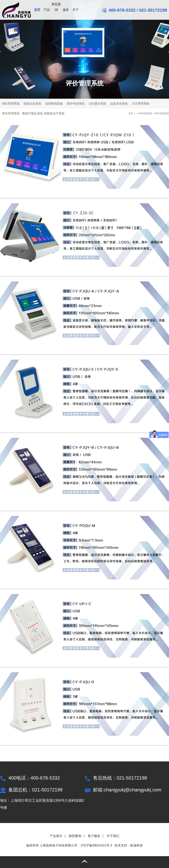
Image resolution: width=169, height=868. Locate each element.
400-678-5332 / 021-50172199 (135, 10)
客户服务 (94, 836)
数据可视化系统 (33, 113)
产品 (47, 10)
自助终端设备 (54, 104)
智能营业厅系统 (54, 113)
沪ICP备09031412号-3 (96, 845)
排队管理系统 (11, 104)
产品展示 (56, 836)
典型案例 (56, 7)
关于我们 (113, 836)
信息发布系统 (119, 104)
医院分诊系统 (32, 104)
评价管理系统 (11, 113)
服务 (66, 10)
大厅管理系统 (141, 104)
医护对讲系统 (76, 104)
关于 (76, 10)
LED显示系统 (97, 104)
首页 (37, 10)
